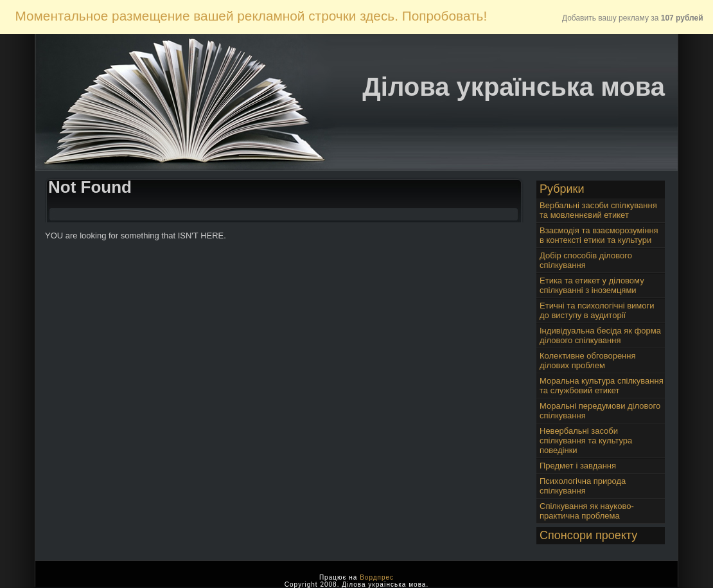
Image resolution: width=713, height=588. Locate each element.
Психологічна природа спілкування (583, 486)
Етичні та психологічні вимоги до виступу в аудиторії (597, 310)
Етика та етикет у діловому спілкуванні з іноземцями (592, 285)
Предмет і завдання (578, 466)
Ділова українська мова (514, 87)
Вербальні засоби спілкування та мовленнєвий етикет (598, 210)
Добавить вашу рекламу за (633, 18)
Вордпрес (377, 577)
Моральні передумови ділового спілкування (600, 411)
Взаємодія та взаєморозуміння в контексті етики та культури (599, 235)
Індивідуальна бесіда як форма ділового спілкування (600, 335)
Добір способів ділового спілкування (586, 260)
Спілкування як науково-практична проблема (587, 511)
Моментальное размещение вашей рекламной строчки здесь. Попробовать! (251, 16)
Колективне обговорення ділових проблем (588, 361)
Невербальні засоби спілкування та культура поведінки (586, 441)
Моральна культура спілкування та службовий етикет (602, 386)
